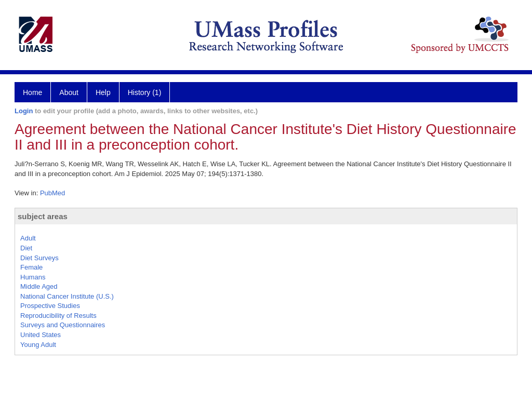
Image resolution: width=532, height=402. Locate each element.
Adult (28, 238)
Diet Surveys (39, 258)
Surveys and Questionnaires (63, 325)
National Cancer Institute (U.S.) (67, 296)
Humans (33, 277)
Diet (26, 248)
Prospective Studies (50, 306)
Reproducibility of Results (58, 316)
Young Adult (38, 345)
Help (103, 92)
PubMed (52, 193)
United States (41, 335)
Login (24, 111)
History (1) (145, 92)
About (69, 92)
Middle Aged (39, 286)
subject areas (43, 216)
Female (31, 267)
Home (32, 92)
